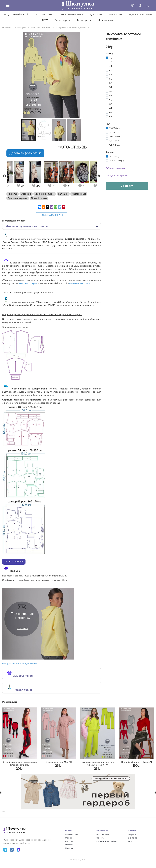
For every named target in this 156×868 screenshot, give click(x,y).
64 (111, 108)
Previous (4, 176)
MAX (130, 841)
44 (111, 66)
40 (111, 58)
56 (111, 91)
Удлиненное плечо (45, 194)
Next (99, 176)
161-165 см (114, 132)
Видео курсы (62, 20)
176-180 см (115, 145)
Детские (69, 841)
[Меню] (8, 5)
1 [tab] (77, 808)
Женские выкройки (72, 15)
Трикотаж (12, 194)
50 (111, 79)
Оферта (100, 838)
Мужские (69, 845)
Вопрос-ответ (103, 834)
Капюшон (63, 194)
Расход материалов (14, 562)
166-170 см (115, 137)
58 (111, 96)
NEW (45, 20)
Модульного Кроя (28, 283)
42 (111, 62)
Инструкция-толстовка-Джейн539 (20, 664)
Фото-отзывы (106, 20)
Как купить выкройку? (117, 176)
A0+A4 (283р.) (116, 161)
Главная (6, 27)
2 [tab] (80, 808)
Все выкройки (44, 15)
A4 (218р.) (114, 157)
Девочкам (96, 15)
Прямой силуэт (39, 198)
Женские (69, 838)
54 (111, 87)
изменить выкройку (80, 283)
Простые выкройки (18, 198)
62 (111, 104)
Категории (21, 27)
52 (111, 83)
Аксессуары (84, 20)
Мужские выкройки (140, 15)
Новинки (69, 848)
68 (111, 117)
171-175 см (114, 141)
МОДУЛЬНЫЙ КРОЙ (16, 15)
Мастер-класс (79, 194)
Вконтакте (132, 838)
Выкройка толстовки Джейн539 (72, 27)
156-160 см (115, 128)
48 (111, 75)
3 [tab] (83, 808)
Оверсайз (26, 194)
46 (111, 70)
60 (111, 100)
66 (111, 113)
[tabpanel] (28, 130)
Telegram (132, 834)
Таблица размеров (115, 168)
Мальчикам (115, 15)
